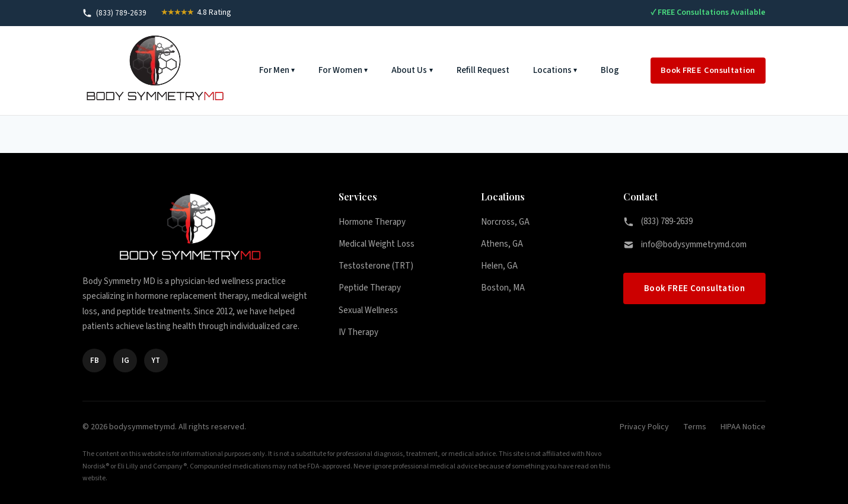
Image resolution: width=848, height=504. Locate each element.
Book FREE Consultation (708, 70)
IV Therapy (358, 332)
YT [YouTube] (156, 361)
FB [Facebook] (95, 361)
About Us (409, 70)
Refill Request (483, 70)
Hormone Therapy (372, 222)
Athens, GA (502, 244)
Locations (552, 70)
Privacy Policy (644, 427)
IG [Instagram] (125, 361)
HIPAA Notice (743, 427)
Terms (695, 427)
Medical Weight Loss (377, 244)
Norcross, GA (505, 222)
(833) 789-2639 (658, 221)
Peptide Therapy (370, 288)
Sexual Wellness (368, 310)
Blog (610, 70)
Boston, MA (503, 288)
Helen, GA (499, 266)
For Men (274, 70)
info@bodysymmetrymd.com (685, 245)
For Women (340, 70)
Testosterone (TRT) (376, 266)
